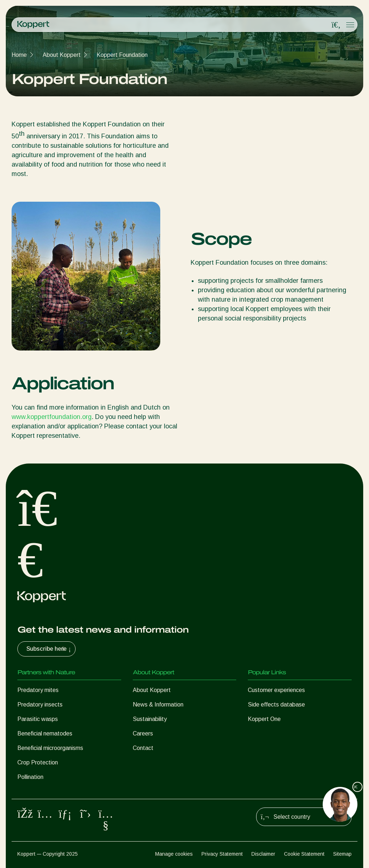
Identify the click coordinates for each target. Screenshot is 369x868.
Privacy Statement (222, 854)
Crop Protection (38, 762)
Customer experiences (276, 690)
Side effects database (276, 705)
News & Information (158, 705)
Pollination (30, 777)
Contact (143, 748)
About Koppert (62, 55)
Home (19, 55)
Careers (143, 733)
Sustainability (150, 719)
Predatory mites (38, 690)
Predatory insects (40, 705)
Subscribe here (49, 649)
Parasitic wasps (38, 719)
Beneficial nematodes (45, 733)
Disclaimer (263, 854)
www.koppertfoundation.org (52, 417)
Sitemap (342, 854)
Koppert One (264, 719)
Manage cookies (174, 854)
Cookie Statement (304, 854)
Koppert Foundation (122, 55)
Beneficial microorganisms (50, 748)
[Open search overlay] (336, 25)
